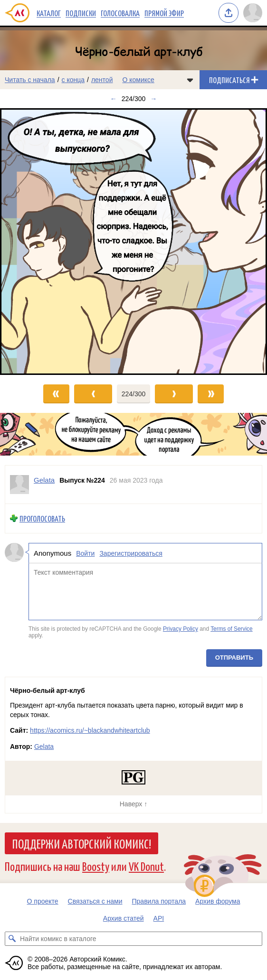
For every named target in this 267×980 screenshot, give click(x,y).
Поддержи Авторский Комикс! (81, 843)
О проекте (43, 901)
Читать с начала (30, 80)
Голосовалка (120, 13)
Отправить (234, 658)
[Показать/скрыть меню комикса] (190, 80)
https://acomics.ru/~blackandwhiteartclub (90, 730)
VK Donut (146, 866)
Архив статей (124, 918)
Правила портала (159, 901)
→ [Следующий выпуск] (153, 99)
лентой (102, 80)
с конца (73, 80)
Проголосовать (42, 518)
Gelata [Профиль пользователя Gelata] (44, 480)
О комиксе (138, 80)
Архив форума (218, 901)
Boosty (96, 866)
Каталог (49, 13)
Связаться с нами (95, 901)
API (159, 918)
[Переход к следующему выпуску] (133, 242)
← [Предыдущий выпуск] (114, 99)
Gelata (44, 747)
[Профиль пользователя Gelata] (19, 485)
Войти (85, 553)
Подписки (81, 13)
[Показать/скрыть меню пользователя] (253, 13)
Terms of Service (232, 629)
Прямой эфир (164, 13)
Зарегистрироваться (131, 553)
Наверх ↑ (133, 804)
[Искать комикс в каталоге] (12, 939)
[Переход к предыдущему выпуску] (33, 242)
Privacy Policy (181, 629)
